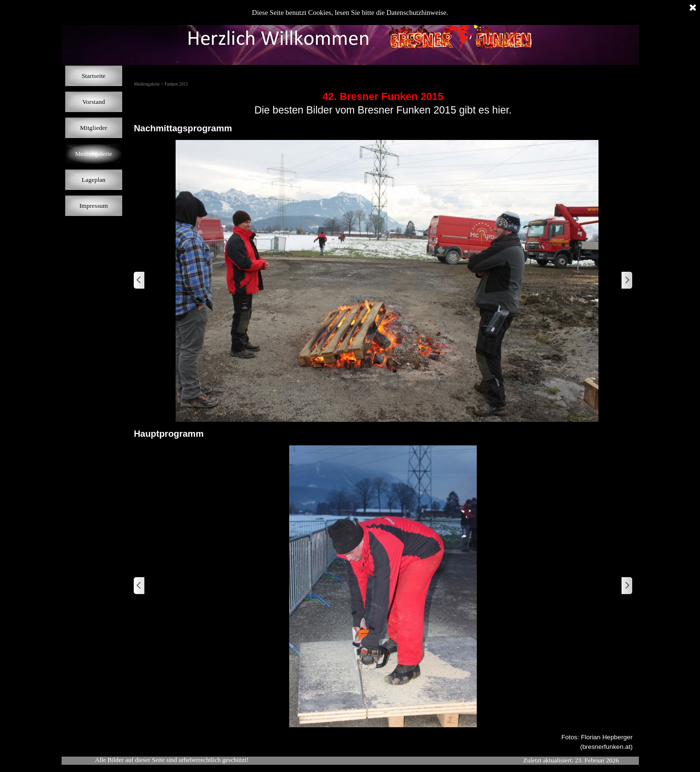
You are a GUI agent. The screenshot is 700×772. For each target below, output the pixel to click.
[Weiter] (626, 281)
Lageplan (94, 180)
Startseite (94, 76)
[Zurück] (140, 281)
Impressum (94, 206)
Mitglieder (93, 128)
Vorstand (94, 102)
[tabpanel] (383, 103)
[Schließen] (693, 8)
